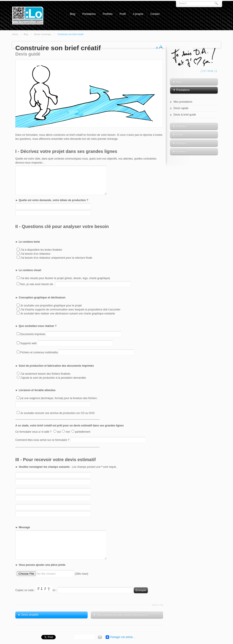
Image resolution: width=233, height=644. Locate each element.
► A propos (180, 143)
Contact (155, 14)
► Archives (180, 151)
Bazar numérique (43, 34)
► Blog (177, 82)
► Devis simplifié (28, 615)
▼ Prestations (181, 90)
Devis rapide (181, 108)
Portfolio (108, 14)
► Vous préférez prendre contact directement (120, 615)
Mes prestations (183, 102)
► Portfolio (179, 126)
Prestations (89, 14)
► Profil (178, 134)
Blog (73, 14)
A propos (138, 14)
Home (15, 34)
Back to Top (158, 605)
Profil (123, 14)
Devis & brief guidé (185, 115)
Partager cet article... (123, 637)
